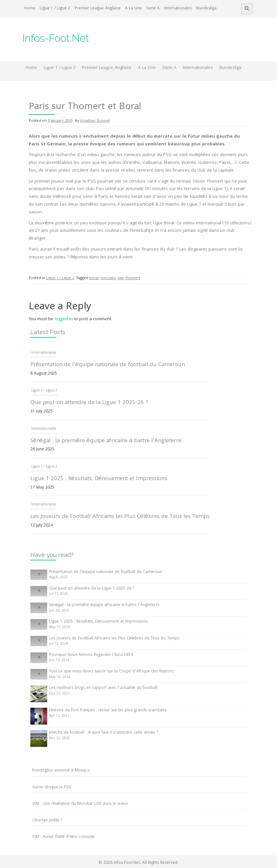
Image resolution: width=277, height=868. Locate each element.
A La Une (133, 9)
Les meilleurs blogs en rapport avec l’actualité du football (103, 688)
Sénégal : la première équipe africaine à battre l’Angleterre (106, 441)
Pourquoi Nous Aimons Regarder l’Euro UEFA (91, 655)
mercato (108, 278)
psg (121, 278)
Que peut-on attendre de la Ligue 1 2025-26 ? (89, 403)
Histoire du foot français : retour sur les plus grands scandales (108, 710)
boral (94, 278)
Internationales (178, 9)
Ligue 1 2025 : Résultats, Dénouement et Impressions (99, 479)
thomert (133, 278)
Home (30, 9)
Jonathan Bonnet (95, 121)
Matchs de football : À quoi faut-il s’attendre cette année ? (104, 733)
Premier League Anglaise (98, 9)
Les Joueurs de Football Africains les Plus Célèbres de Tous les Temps (120, 517)
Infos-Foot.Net (56, 38)
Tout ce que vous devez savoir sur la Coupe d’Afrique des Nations (111, 672)
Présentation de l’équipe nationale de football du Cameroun (108, 365)
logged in (64, 319)
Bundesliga (206, 9)
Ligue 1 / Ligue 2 (55, 9)
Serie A (153, 9)
